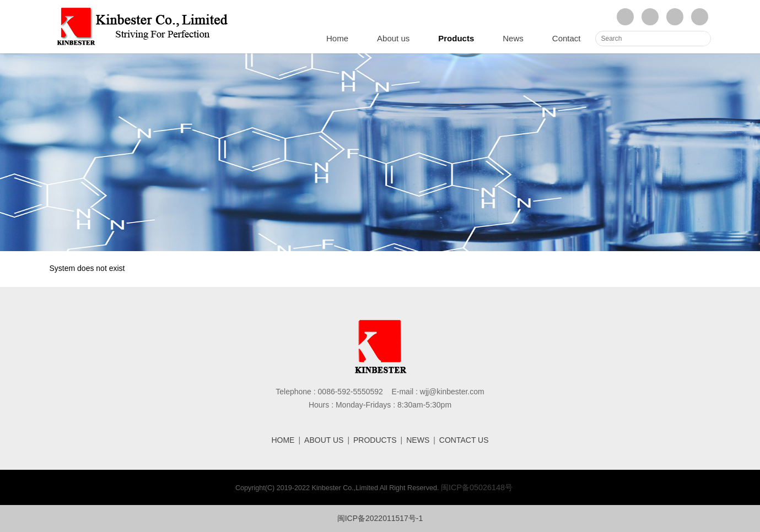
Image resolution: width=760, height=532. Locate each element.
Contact (567, 38)
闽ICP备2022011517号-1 (380, 518)
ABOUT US (324, 440)
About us (393, 38)
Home (337, 38)
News (513, 38)
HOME (283, 440)
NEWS (418, 440)
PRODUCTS (375, 440)
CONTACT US (464, 440)
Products (456, 38)
